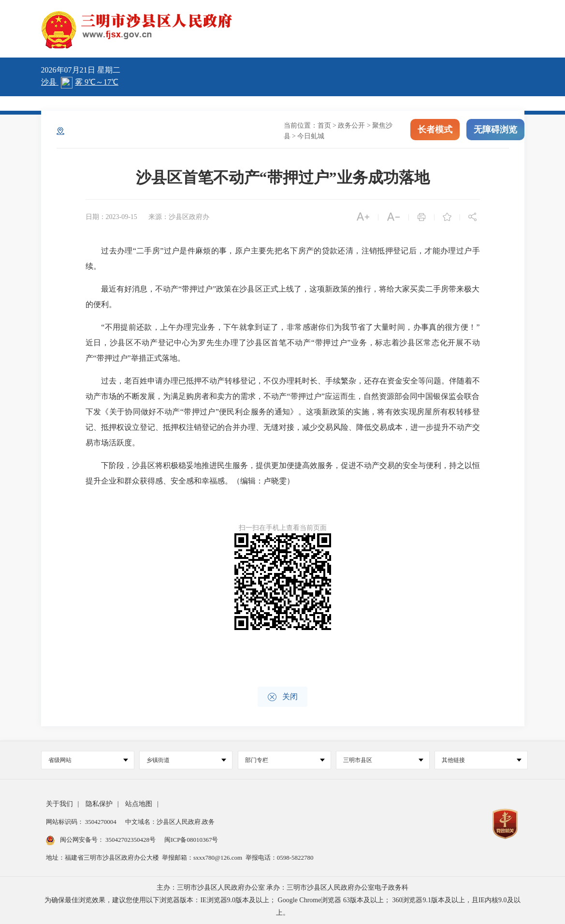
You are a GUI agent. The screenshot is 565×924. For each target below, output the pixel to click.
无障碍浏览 (495, 130)
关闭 (282, 697)
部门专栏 (285, 760)
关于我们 (59, 804)
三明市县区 (383, 760)
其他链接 (482, 760)
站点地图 (139, 804)
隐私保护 (99, 804)
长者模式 (435, 130)
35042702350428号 (131, 840)
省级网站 (88, 760)
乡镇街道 (186, 760)
